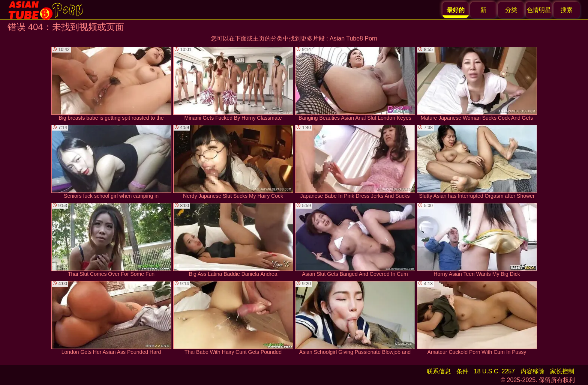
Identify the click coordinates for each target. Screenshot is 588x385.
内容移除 (532, 371)
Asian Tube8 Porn (353, 38)
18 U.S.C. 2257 (494, 371)
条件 (462, 371)
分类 (511, 10)
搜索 (567, 10)
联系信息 (439, 371)
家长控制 (562, 371)
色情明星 (539, 10)
